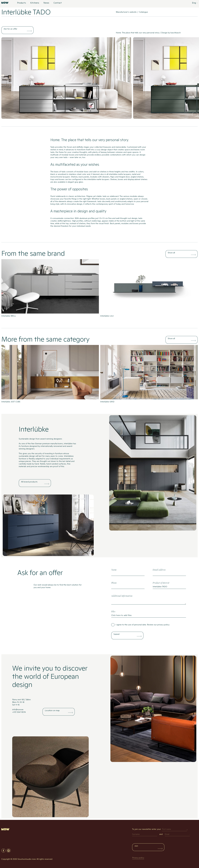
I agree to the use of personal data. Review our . (143, 625)
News (46, 3)
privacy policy (163, 625)
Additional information (122, 596)
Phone (114, 583)
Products (22, 3)
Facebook (3, 851)
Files (113, 612)
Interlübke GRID (107, 402)
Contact (58, 3)
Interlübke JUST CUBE (11, 402)
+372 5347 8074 (19, 712)
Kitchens (35, 3)
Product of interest (161, 583)
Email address (159, 570)
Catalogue (143, 12)
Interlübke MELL (9, 316)
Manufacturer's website (126, 12)
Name (114, 570)
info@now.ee (18, 709)
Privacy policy (138, 858)
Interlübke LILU (107, 316)
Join (136, 846)
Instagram (9, 851)
